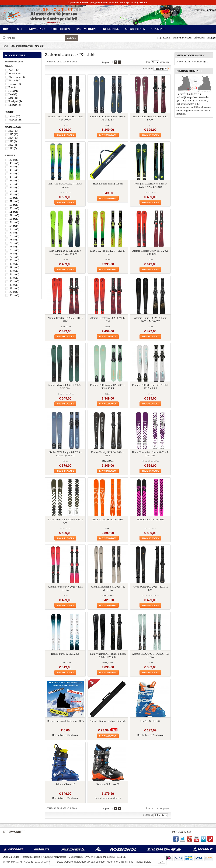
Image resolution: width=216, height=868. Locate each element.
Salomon (15, 105)
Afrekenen (199, 38)
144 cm (14, 174)
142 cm (14, 167)
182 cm (14, 271)
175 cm (14, 250)
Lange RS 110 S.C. (150, 721)
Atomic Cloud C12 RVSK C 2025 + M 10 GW (65, 118)
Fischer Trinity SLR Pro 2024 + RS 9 (108, 454)
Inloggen (212, 38)
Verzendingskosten (31, 857)
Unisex (14, 116)
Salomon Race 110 (65, 784)
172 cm (14, 243)
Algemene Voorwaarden (55, 857)
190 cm (14, 292)
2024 (13, 138)
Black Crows (17, 77)
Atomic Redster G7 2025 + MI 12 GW (65, 320)
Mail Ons (122, 857)
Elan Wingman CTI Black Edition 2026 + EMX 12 (108, 655)
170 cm (14, 236)
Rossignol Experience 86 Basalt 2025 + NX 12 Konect (150, 185)
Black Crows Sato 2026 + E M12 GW (65, 521)
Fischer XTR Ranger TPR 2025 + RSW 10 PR (108, 387)
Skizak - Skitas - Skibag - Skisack (108, 721)
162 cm (14, 215)
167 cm (14, 226)
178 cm (14, 260)
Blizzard (14, 81)
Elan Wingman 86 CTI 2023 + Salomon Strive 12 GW (65, 252)
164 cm (14, 222)
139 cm (14, 160)
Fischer (14, 91)
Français (212, 10)
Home (5, 46)
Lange (13, 98)
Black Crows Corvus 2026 (150, 520)
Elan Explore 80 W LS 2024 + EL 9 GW (150, 118)
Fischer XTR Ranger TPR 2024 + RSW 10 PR (108, 118)
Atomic (14, 74)
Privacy (89, 857)
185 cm (14, 278)
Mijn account (164, 38)
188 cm (14, 285)
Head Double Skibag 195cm (108, 184)
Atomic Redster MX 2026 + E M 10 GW (65, 588)
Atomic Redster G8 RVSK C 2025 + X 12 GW (150, 252)
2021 (13, 148)
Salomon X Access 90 (108, 784)
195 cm (14, 295)
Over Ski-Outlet (11, 857)
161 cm (14, 212)
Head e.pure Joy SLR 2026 (65, 654)
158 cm (14, 205)
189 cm (14, 288)
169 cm (14, 233)
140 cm (14, 163)
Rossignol (15, 101)
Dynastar (15, 84)
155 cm (14, 195)
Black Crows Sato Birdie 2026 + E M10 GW (150, 454)
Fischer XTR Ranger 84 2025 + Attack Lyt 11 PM (65, 454)
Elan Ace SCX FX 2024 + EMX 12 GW (65, 185)
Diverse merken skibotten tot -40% (65, 721)
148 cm (14, 177)
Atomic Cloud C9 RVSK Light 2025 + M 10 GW (150, 320)
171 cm (14, 240)
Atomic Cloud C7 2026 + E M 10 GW (150, 588)
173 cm (14, 247)
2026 (13, 131)
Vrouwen (15, 120)
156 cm (14, 198)
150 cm (14, 184)
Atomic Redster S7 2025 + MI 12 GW (108, 320)
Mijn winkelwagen (182, 38)
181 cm (14, 267)
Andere (14, 70)
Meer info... (114, 862)
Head (13, 94)
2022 (13, 145)
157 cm (14, 201)
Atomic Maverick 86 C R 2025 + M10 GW (65, 387)
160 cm (14, 208)
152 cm (14, 188)
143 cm (14, 170)
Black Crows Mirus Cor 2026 (108, 520)
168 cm (14, 229)
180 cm (14, 264)
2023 (13, 141)
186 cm (14, 281)
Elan (12, 87)
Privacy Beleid (143, 862)
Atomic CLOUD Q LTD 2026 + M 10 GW (150, 655)
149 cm (14, 181)
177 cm (14, 257)
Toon (148, 62)
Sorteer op (148, 69)
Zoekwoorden (76, 857)
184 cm (14, 274)
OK (161, 862)
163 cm (14, 219)
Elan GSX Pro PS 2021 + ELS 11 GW (108, 252)
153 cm (14, 191)
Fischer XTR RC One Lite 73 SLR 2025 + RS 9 (150, 387)
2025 (13, 134)
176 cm (14, 254)
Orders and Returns (105, 857)
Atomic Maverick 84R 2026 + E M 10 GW (108, 588)
